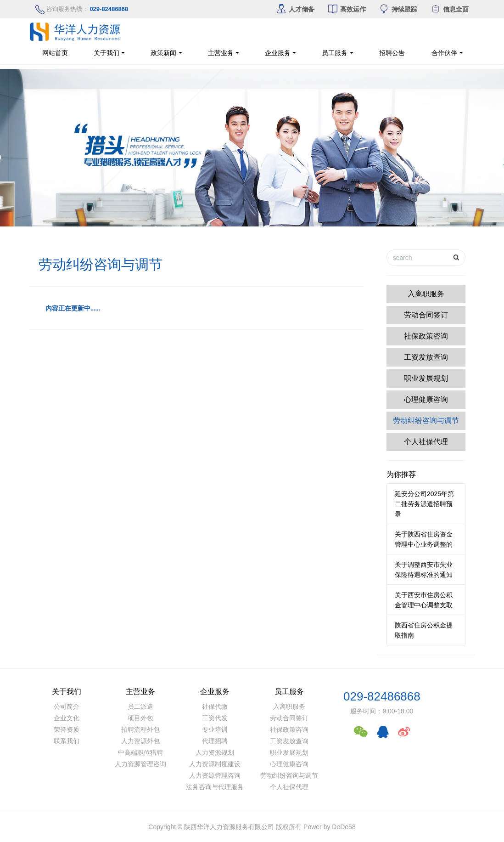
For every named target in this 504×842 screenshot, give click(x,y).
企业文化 (67, 718)
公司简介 (67, 706)
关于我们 (106, 53)
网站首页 (55, 53)
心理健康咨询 (426, 399)
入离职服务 (426, 294)
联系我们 (67, 741)
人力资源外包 (140, 741)
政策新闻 (163, 53)
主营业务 (221, 53)
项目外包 (140, 718)
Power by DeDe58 (330, 827)
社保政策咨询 (426, 336)
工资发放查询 (426, 357)
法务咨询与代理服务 (215, 787)
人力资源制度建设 (215, 764)
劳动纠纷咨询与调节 (426, 421)
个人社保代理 (426, 442)
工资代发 (215, 718)
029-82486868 (382, 696)
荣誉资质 (67, 729)
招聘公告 (398, 53)
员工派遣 (140, 706)
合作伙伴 (469, 53)
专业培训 (215, 729)
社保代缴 (215, 706)
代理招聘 (215, 741)
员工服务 (335, 53)
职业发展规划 (426, 378)
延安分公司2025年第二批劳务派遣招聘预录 (424, 504)
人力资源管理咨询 (140, 764)
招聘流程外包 (140, 729)
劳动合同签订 (426, 315)
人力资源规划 (215, 752)
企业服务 (278, 53)
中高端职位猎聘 (140, 752)
